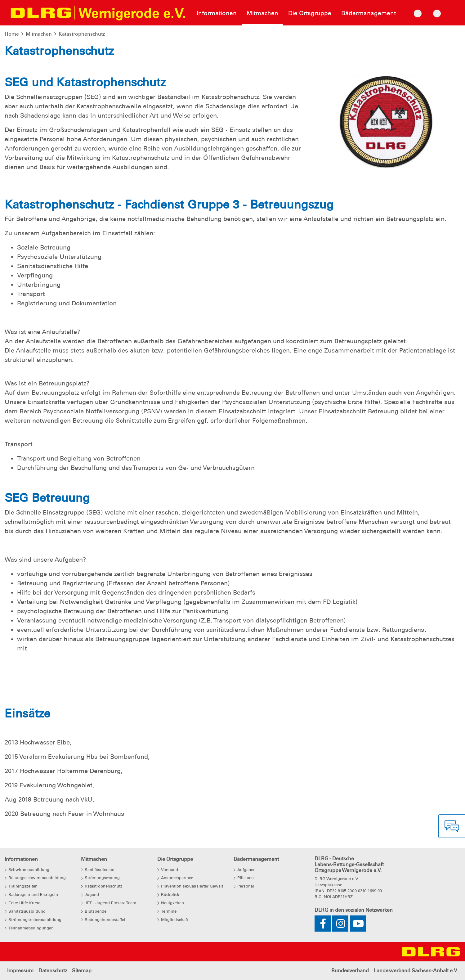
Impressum (20, 971)
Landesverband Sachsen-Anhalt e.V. (416, 971)
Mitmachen (39, 34)
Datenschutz (53, 971)
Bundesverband (350, 971)
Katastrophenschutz (82, 34)
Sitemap (82, 971)
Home (12, 34)
